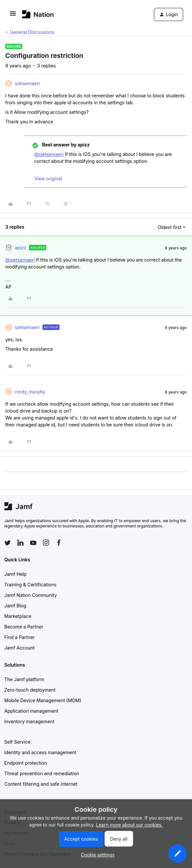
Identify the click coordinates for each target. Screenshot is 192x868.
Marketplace (18, 616)
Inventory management (29, 721)
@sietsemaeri (49, 154)
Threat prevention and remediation (42, 773)
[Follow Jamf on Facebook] (59, 543)
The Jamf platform (24, 679)
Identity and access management (40, 752)
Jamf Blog (15, 606)
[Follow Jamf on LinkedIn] (20, 543)
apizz (21, 248)
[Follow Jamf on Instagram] (46, 543)
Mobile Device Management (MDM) (43, 700)
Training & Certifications (30, 585)
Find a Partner (20, 637)
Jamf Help (15, 574)
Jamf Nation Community (31, 595)
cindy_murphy (30, 392)
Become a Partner (24, 627)
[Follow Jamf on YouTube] (33, 543)
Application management (31, 711)
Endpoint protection (26, 763)
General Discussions (32, 32)
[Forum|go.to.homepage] (38, 14)
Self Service (17, 742)
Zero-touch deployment (30, 690)
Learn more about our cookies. (129, 825)
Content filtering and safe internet (41, 784)
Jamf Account (19, 648)
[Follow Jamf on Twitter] (8, 543)
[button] (13, 16)
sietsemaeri (27, 83)
